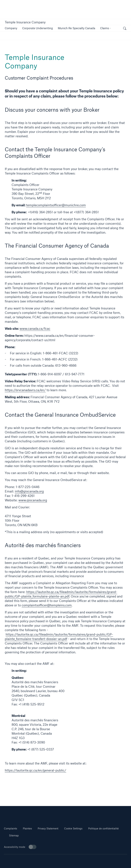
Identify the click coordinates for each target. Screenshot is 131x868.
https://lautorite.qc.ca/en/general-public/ (35, 770)
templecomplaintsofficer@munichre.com (56, 205)
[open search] (125, 29)
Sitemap (14, 835)
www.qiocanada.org (33, 500)
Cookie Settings (73, 828)
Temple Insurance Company (25, 22)
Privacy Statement (48, 828)
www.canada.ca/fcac (35, 329)
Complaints (10, 828)
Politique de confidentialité (103, 828)
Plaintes (27, 828)
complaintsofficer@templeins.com (47, 605)
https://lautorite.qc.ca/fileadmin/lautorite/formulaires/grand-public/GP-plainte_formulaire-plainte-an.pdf (61, 594)
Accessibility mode (20, 847)
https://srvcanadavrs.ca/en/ (25, 390)
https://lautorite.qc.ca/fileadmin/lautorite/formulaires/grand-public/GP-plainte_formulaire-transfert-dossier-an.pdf (59, 637)
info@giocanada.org (29, 491)
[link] (38, 28)
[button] (11, 28)
